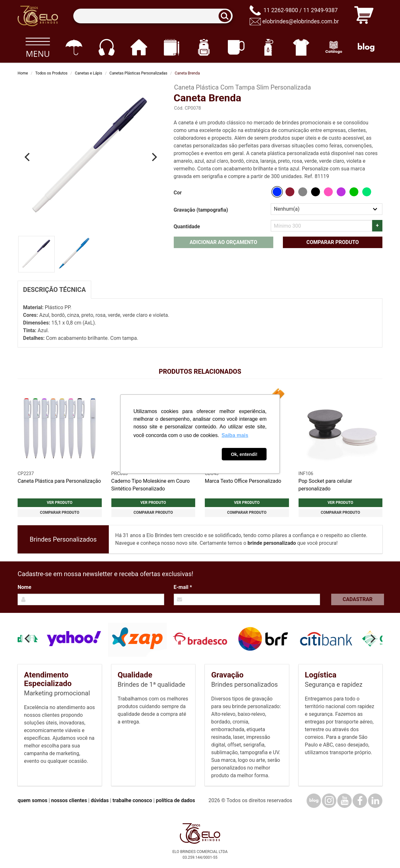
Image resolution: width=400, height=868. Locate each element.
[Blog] (366, 47)
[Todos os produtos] (38, 47)
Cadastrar (358, 599)
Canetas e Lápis (88, 73)
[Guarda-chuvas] (74, 47)
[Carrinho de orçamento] (364, 16)
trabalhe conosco (132, 800)
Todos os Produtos (51, 73)
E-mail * (183, 587)
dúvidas (100, 800)
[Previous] (28, 157)
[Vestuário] (301, 47)
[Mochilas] (204, 47)
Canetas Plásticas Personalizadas (138, 73)
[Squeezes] (269, 47)
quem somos (32, 800)
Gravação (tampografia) (201, 210)
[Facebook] (360, 801)
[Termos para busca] (153, 16)
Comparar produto (332, 242)
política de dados (175, 800)
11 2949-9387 (320, 10)
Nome (24, 587)
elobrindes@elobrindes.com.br (301, 21)
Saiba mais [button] (235, 435)
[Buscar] (227, 16)
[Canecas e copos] (236, 47)
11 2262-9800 (281, 10)
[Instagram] (329, 801)
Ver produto (60, 503)
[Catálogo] (334, 47)
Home (23, 73)
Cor (178, 193)
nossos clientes (69, 800)
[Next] (154, 157)
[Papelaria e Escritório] (171, 47)
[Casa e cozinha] (139, 47)
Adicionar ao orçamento (223, 242)
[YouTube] (344, 801)
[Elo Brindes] (38, 16)
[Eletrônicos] (106, 47)
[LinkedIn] (375, 801)
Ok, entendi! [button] (244, 454)
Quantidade (187, 227)
